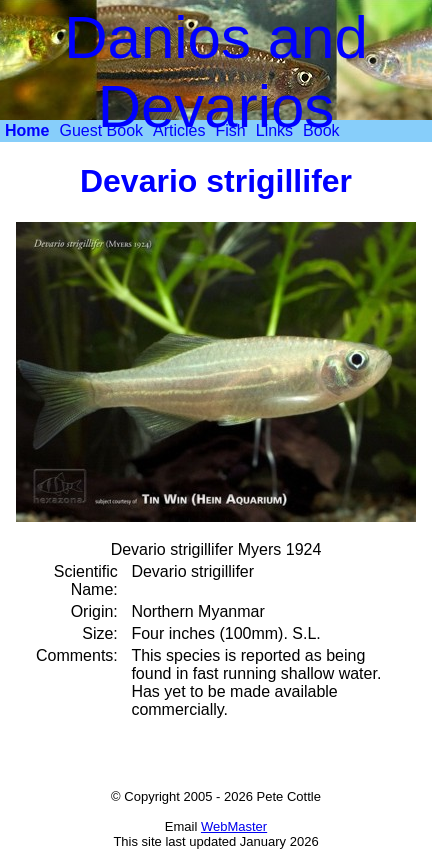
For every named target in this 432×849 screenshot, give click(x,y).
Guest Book (101, 130)
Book (321, 130)
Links (274, 130)
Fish (231, 130)
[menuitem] (27, 131)
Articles (179, 130)
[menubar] (172, 131)
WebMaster (234, 826)
